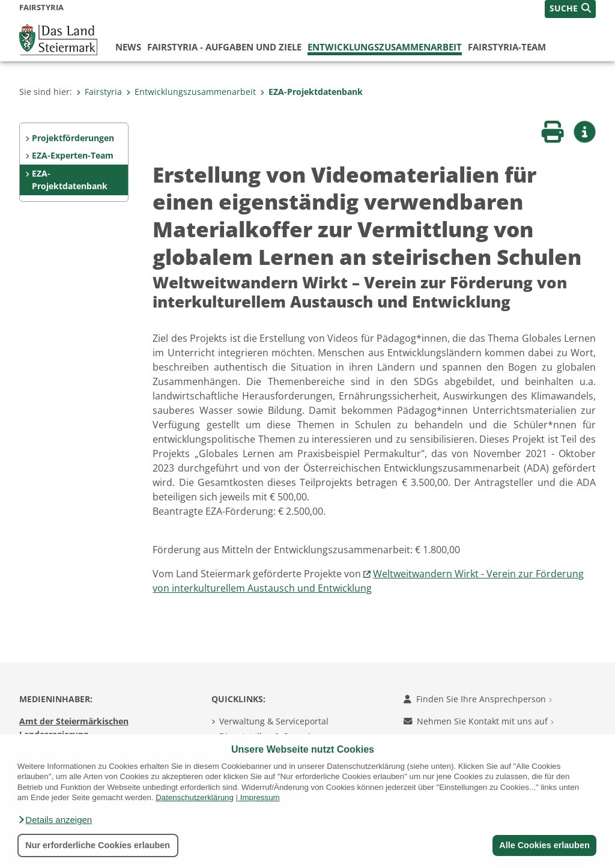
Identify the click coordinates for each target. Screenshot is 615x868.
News (128, 47)
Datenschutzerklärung (195, 797)
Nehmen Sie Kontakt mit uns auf (479, 721)
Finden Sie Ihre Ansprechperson (478, 699)
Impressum (260, 797)
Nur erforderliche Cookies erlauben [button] (98, 845)
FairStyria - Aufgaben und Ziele (224, 47)
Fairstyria (99, 92)
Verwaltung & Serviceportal (274, 721)
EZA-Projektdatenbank (311, 92)
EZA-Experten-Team (73, 155)
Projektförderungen (73, 138)
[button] (55, 820)
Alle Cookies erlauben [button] (544, 845)
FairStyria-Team (507, 47)
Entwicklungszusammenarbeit (385, 47)
